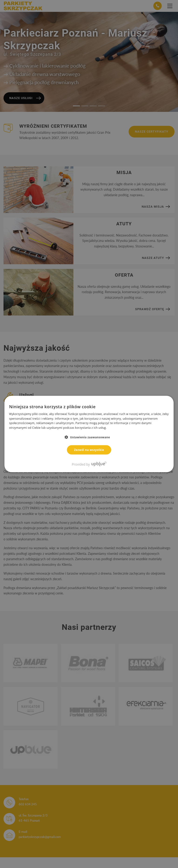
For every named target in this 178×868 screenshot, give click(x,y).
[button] (89, 437)
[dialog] (89, 434)
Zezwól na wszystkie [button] (89, 450)
